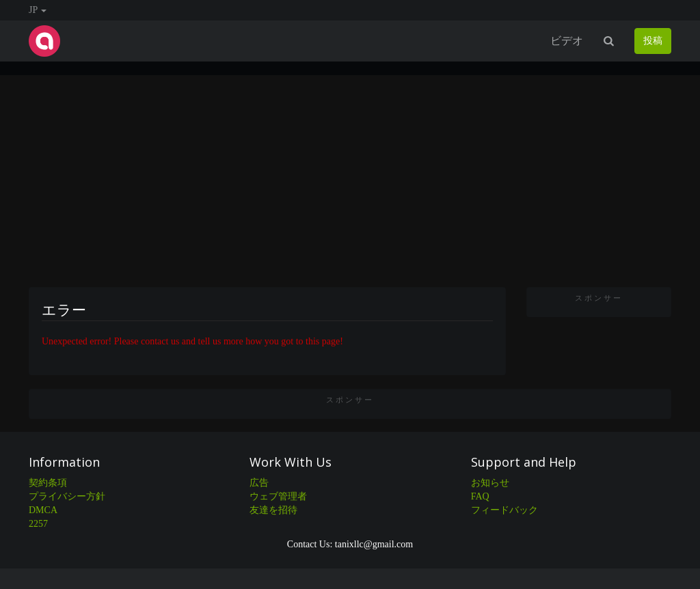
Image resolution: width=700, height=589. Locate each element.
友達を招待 (273, 510)
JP (38, 10)
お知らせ (490, 483)
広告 (259, 483)
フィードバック (504, 510)
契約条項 (48, 483)
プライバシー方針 (67, 496)
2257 (38, 524)
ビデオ (567, 41)
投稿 (653, 41)
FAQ (480, 496)
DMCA (43, 510)
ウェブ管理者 (278, 496)
